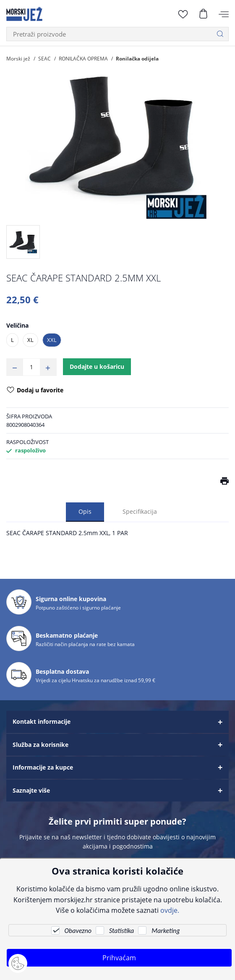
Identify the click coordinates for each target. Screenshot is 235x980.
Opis (85, 511)
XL (30, 340)
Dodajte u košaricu (97, 367)
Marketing (166, 931)
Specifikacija (140, 511)
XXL (52, 340)
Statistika (121, 931)
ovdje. (170, 910)
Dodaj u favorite (35, 391)
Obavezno (78, 931)
